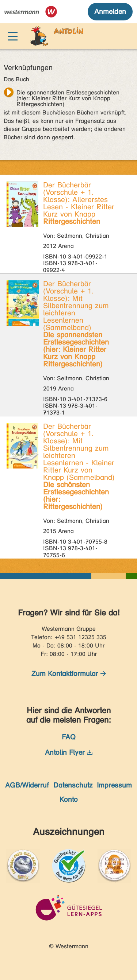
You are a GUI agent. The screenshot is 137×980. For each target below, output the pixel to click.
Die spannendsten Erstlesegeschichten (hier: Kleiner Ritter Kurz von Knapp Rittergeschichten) (68, 93)
